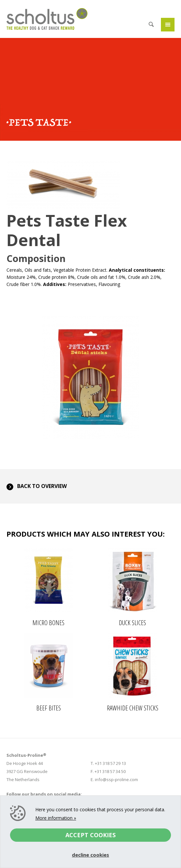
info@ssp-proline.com (116, 779)
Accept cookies (90, 835)
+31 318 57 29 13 (110, 763)
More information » (56, 818)
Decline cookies (90, 855)
